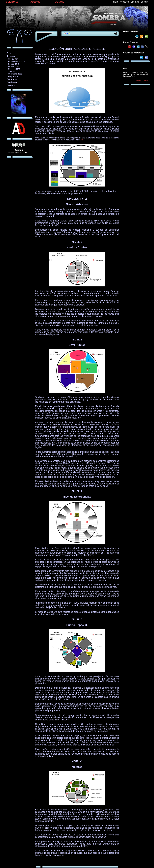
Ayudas (11, 56)
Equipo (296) (13, 66)
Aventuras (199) (14, 74)
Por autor (12, 79)
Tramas (11, 71)
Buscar (144, 2)
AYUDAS (35, 2)
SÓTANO (60, 2)
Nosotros (124, 2)
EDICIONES (12, 2)
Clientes (135, 2)
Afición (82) (12, 59)
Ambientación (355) (16, 61)
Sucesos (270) (14, 69)
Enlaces (11, 85)
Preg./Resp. (12, 76)
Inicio (115, 2)
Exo (9, 53)
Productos (12, 82)
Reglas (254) (13, 64)
